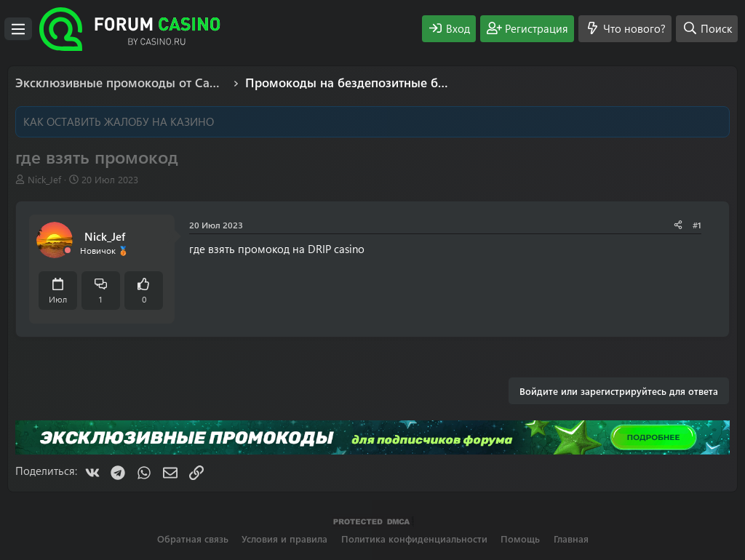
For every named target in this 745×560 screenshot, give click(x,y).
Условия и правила (284, 539)
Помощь (520, 539)
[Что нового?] (625, 29)
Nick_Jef (44, 179)
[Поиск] (707, 29)
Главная (571, 539)
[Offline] (68, 251)
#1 (697, 225)
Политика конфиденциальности (414, 539)
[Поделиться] (678, 225)
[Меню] (18, 29)
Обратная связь (193, 539)
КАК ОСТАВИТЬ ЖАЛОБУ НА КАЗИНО (119, 121)
